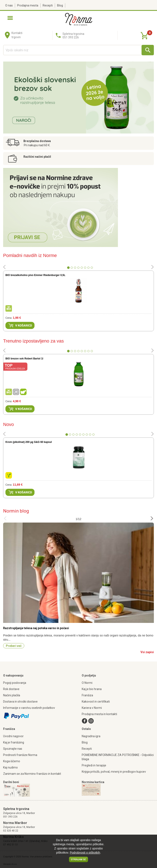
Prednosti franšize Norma (20, 755)
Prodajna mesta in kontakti (99, 714)
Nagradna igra (91, 736)
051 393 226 (10, 817)
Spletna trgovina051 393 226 (73, 36)
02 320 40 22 (11, 831)
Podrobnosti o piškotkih (85, 853)
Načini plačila (12, 695)
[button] (4, 268)
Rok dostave (11, 689)
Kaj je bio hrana (92, 689)
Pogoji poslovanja (15, 683)
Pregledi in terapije (94, 765)
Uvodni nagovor (13, 736)
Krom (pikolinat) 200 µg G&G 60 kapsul (29, 442)
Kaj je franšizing (14, 742)
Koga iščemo (12, 761)
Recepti (48, 5)
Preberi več (14, 646)
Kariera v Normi (92, 708)
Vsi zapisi (147, 652)
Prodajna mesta (28, 5)
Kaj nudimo (10, 767)
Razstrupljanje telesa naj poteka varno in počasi (36, 628)
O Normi (87, 683)
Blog (60, 5)
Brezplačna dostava (37, 141)
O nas (9, 5)
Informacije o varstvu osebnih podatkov (29, 708)
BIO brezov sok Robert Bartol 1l (24, 359)
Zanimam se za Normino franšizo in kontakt (32, 774)
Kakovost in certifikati (96, 702)
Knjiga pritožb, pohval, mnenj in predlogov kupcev (114, 772)
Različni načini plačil (37, 157)
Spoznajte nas (13, 749)
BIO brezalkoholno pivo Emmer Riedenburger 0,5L (35, 275)
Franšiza (87, 695)
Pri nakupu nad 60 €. (37, 145)
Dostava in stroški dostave (20, 702)
